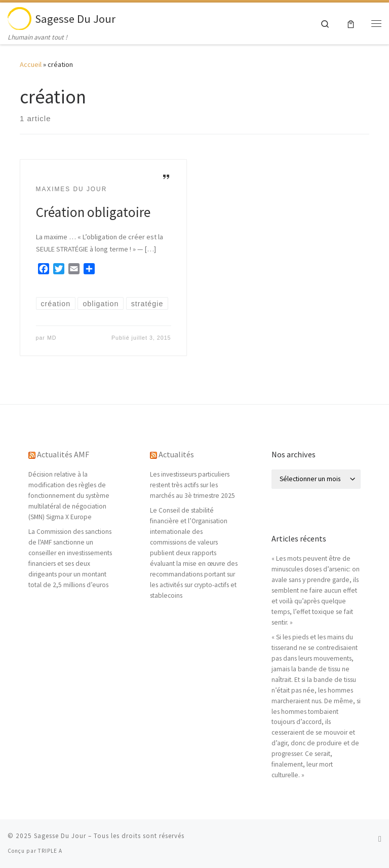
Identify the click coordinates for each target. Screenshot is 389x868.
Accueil (31, 64)
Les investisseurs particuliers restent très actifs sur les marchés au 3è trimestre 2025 (192, 485)
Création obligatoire (93, 212)
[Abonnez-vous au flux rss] (380, 839)
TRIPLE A (50, 851)
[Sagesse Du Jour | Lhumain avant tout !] (20, 17)
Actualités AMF (63, 454)
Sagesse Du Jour (60, 836)
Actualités (176, 454)
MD (52, 338)
